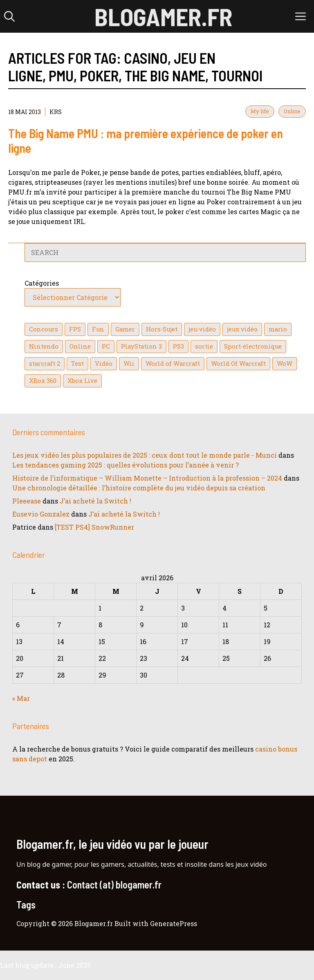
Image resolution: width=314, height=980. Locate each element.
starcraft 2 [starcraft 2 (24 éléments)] (45, 364)
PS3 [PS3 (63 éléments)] (178, 346)
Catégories (42, 283)
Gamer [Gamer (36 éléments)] (125, 329)
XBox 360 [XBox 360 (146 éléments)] (43, 381)
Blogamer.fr (163, 16)
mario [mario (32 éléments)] (278, 329)
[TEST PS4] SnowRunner (94, 527)
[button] (9, 16)
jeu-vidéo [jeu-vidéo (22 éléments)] (202, 329)
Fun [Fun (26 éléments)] (98, 329)
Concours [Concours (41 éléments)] (44, 329)
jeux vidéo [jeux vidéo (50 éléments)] (242, 329)
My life (260, 111)
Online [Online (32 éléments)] (80, 346)
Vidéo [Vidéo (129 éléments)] (104, 364)
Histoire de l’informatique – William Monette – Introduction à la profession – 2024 (147, 478)
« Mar (21, 698)
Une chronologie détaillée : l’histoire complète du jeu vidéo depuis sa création (139, 488)
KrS (56, 112)
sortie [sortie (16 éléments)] (204, 346)
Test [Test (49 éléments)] (77, 364)
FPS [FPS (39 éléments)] (75, 329)
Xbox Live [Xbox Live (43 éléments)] (82, 381)
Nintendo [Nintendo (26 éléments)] (44, 346)
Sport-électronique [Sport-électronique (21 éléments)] (253, 346)
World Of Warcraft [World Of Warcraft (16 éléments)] (238, 364)
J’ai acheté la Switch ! (95, 501)
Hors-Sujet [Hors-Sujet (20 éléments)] (162, 329)
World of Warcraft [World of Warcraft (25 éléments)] (173, 364)
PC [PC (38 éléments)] (106, 346)
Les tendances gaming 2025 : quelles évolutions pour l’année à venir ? (126, 465)
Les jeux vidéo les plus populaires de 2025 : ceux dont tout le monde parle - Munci (145, 455)
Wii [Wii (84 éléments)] (129, 364)
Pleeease (27, 501)
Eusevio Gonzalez (41, 514)
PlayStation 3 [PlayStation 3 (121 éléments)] (141, 346)
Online (292, 111)
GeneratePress (174, 923)
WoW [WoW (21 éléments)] (285, 364)
